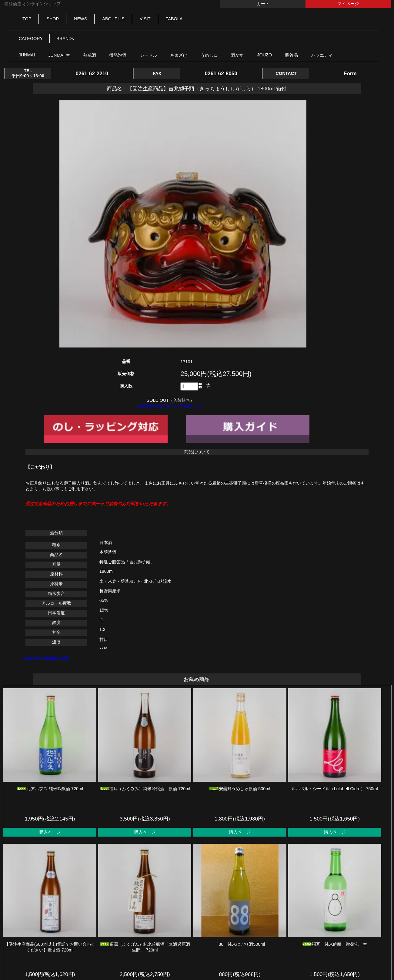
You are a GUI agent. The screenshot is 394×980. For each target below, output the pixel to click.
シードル (149, 55)
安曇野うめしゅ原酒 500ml (240, 789)
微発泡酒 (118, 55)
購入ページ (50, 832)
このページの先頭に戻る (46, 658)
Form (350, 73)
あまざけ (179, 55)
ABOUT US (113, 19)
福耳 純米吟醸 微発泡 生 (335, 944)
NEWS (80, 19)
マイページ (348, 4)
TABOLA (174, 19)
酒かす (237, 55)
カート (263, 4)
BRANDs (65, 39)
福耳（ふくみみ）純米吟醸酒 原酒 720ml (145, 789)
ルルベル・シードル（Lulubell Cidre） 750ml (335, 789)
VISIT (145, 19)
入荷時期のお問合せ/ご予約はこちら (170, 406)
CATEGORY (31, 39)
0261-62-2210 (92, 73)
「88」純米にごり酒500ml (240, 944)
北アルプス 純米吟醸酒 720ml (50, 789)
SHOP (53, 19)
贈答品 (292, 55)
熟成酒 (90, 55)
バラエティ (322, 55)
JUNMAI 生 (59, 55)
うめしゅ (209, 55)
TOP (27, 19)
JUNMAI (27, 55)
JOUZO (264, 55)
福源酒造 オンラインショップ (32, 4)
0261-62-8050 (221, 73)
